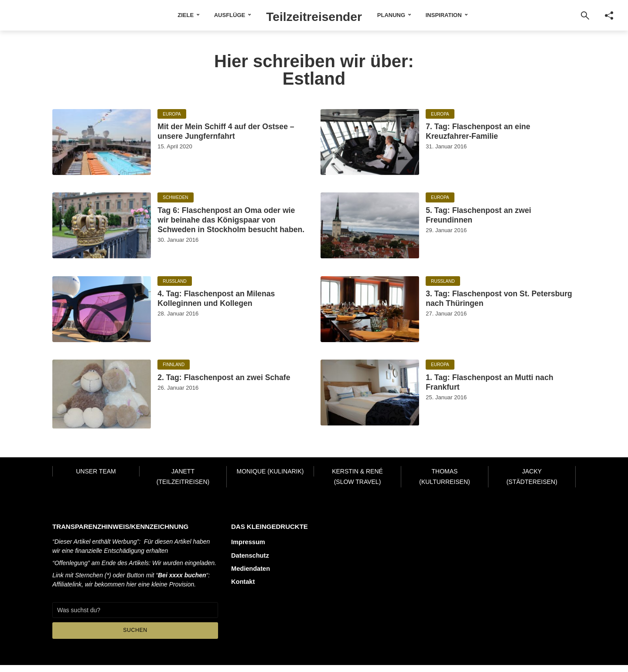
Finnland (174, 372)
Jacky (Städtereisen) (532, 484)
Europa (172, 115)
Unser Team (96, 478)
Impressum (247, 549)
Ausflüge (209, 15)
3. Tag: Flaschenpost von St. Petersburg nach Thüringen (493, 309)
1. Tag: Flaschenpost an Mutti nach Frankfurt (496, 393)
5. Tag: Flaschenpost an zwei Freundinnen (494, 218)
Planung (411, 15)
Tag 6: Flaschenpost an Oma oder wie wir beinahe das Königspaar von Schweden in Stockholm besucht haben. (227, 231)
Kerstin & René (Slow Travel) (357, 484)
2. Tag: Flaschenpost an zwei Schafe (226, 393)
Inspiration (464, 15)
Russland (174, 289)
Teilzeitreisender (314, 15)
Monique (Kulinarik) (270, 478)
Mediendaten (250, 573)
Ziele (166, 15)
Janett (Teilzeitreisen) (183, 484)
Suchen (135, 638)
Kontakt (242, 586)
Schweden (175, 198)
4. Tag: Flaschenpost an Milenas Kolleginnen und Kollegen (217, 315)
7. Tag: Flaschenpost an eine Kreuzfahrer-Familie (494, 135)
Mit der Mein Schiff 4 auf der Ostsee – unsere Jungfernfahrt (230, 135)
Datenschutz (249, 561)
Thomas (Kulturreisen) (444, 484)
